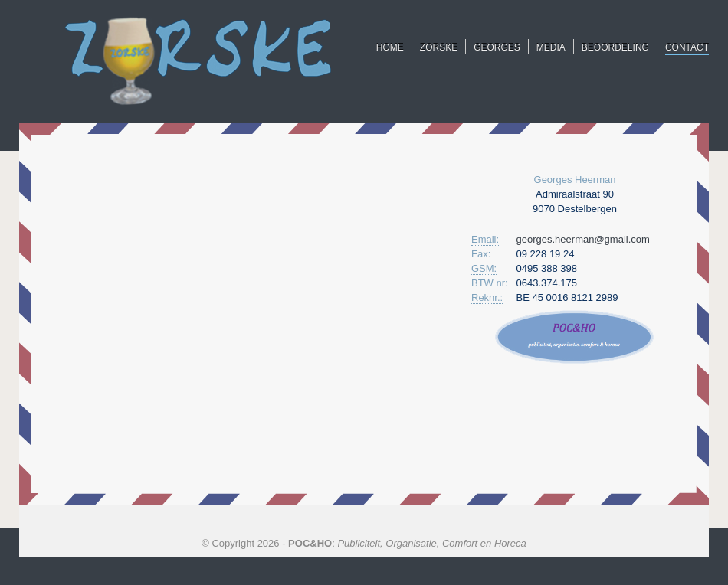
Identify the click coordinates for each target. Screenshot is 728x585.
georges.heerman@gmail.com (583, 239)
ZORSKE (439, 47)
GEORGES (497, 47)
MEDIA (551, 47)
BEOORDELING (615, 47)
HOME (390, 47)
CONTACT (687, 47)
